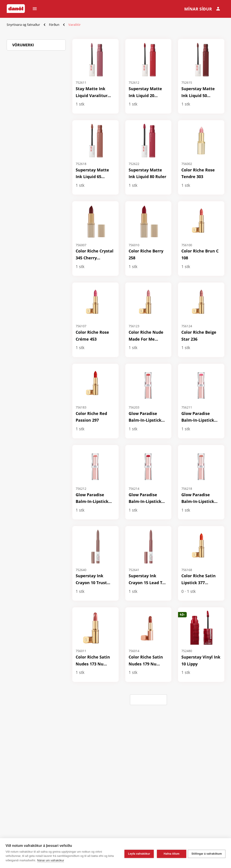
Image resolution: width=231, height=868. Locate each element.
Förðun (54, 25)
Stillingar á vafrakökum (207, 853)
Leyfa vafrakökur (138, 853)
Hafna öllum (170, 853)
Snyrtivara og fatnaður (23, 25)
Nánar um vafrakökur (51, 860)
